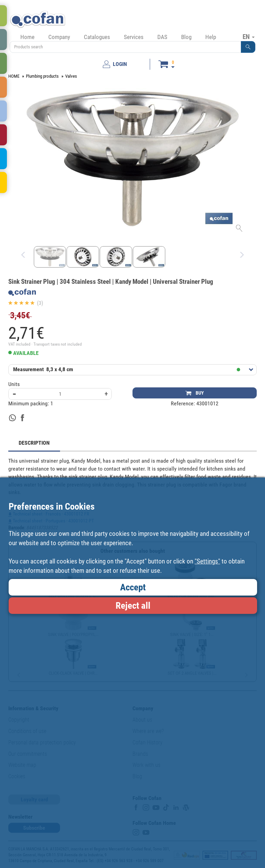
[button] (248, 47)
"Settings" (207, 561)
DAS (162, 37)
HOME (14, 76)
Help (211, 37)
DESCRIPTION (34, 443)
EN (249, 37)
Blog (186, 37)
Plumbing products (42, 76)
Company (59, 37)
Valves (71, 76)
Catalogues (97, 37)
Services (134, 37)
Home (27, 37)
